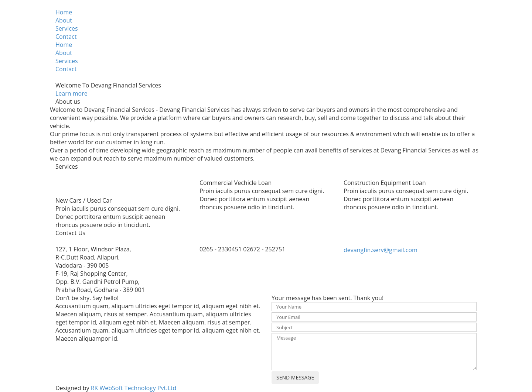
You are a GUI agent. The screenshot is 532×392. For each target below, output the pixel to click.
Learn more (71, 93)
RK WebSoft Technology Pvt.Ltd (134, 388)
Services (67, 28)
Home (64, 12)
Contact (66, 37)
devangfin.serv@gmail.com (381, 250)
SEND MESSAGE (295, 377)
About (64, 20)
